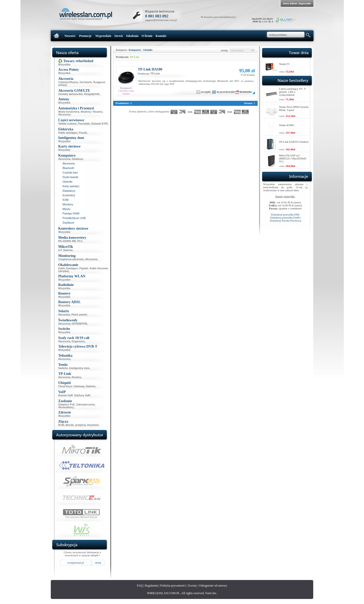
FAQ (140, 586)
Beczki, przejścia (76, 425)
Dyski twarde (70, 177)
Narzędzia (64, 315)
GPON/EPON (79, 324)
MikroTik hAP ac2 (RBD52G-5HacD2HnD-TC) (293, 158)
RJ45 (61, 425)
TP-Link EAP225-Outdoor (294, 142)
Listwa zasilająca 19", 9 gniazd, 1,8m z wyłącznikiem (292, 92)
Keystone (93, 425)
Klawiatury (69, 191)
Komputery (135, 50)
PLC (80, 241)
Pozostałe (84, 124)
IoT (60, 250)
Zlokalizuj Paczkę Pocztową (285, 221)
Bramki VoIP (65, 395)
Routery (76, 377)
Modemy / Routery (92, 112)
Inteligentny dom (79, 368)
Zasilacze (77, 159)
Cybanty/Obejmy (68, 82)
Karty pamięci (71, 186)
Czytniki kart (70, 173)
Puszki (83, 133)
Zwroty (192, 586)
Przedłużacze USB (74, 218)
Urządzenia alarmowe (71, 259)
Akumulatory (66, 407)
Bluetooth (68, 168)
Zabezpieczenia (86, 405)
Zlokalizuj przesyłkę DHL (285, 214)
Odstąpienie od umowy (213, 586)
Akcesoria (64, 115)
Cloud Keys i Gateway (71, 386)
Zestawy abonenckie (70, 94)
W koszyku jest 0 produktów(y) (218, 17)
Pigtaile (84, 268)
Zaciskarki (86, 82)
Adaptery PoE (66, 405)
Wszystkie (64, 65)
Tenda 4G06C (287, 125)
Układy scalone (67, 124)
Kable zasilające (68, 133)
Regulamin (151, 586)
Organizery (78, 341)
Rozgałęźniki (92, 94)
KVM (65, 200)
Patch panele (79, 315)
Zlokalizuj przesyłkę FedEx (285, 218)
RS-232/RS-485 (67, 241)
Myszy (66, 209)
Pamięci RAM (71, 213)
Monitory (68, 204)
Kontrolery (69, 195)
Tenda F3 (284, 64)
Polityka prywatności (173, 586)
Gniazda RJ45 (100, 124)
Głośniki (67, 182)
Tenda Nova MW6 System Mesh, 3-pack (294, 108)
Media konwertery (69, 112)
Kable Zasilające (68, 268)
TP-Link (134, 57)
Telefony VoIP (82, 395)
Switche (68, 250)
